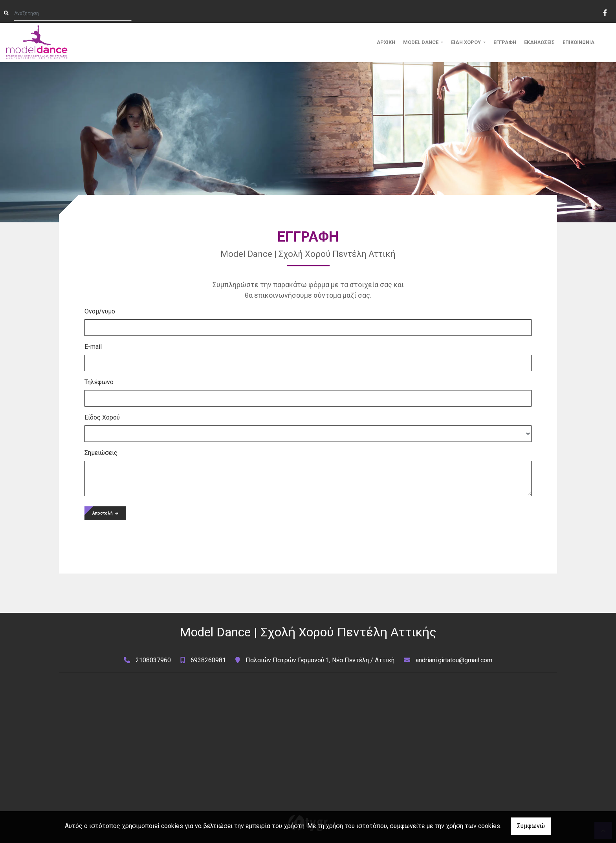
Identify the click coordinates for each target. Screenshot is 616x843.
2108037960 (153, 660)
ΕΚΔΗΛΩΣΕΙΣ (539, 42)
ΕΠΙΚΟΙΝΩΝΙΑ (578, 42)
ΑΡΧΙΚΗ (386, 42)
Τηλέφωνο (99, 382)
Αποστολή (105, 513)
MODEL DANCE (421, 42)
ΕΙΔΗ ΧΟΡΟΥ (467, 42)
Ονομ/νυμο (100, 311)
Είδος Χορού (102, 417)
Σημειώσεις (101, 453)
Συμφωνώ (531, 826)
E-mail (93, 347)
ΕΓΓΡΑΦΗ (505, 42)
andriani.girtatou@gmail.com (454, 660)
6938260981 (208, 660)
